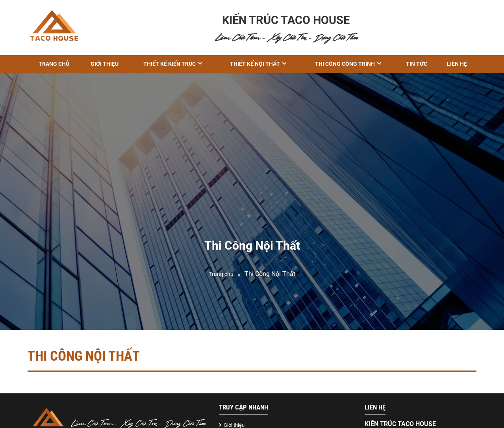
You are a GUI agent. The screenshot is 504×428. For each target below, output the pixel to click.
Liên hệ (457, 64)
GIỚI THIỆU (105, 64)
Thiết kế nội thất (255, 64)
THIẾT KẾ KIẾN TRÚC (170, 64)
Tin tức (417, 64)
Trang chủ (54, 64)
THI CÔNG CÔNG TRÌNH (345, 64)
